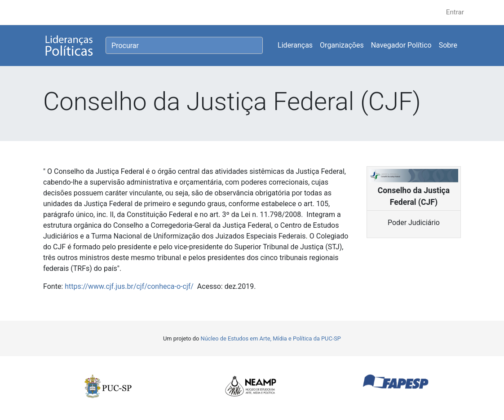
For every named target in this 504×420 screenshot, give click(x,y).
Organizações (342, 45)
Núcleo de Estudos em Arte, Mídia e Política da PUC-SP (271, 338)
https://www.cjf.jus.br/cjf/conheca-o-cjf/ (129, 286)
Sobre (448, 45)
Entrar (455, 12)
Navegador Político (401, 45)
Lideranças (295, 45)
